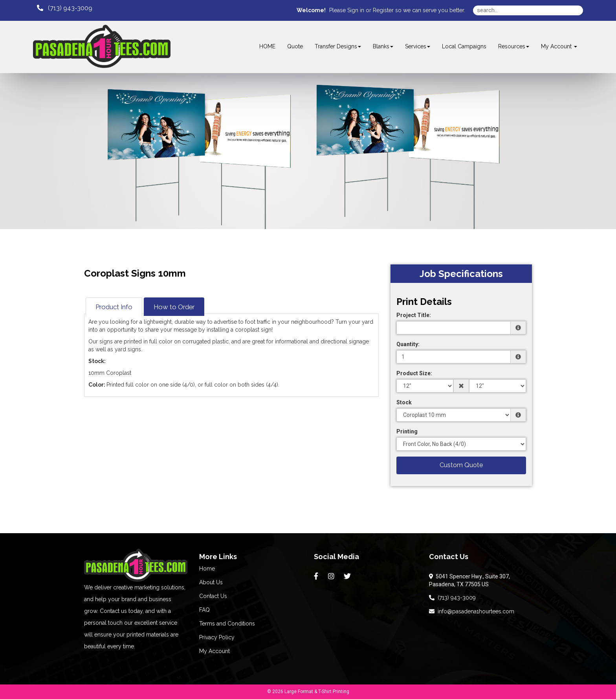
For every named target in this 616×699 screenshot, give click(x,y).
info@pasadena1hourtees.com (472, 611)
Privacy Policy (217, 637)
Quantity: (408, 344)
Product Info (114, 307)
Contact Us (213, 596)
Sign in (356, 10)
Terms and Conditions (227, 624)
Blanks (383, 46)
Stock (404, 402)
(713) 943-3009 (452, 598)
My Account (214, 651)
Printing (407, 431)
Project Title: (414, 315)
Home (207, 569)
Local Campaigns (464, 46)
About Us (211, 582)
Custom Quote (461, 465)
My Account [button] (559, 46)
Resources (514, 46)
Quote (295, 46)
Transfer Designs (338, 46)
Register (383, 10)
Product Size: (414, 373)
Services (418, 46)
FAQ (204, 610)
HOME (267, 46)
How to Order (174, 307)
